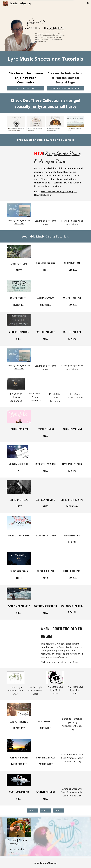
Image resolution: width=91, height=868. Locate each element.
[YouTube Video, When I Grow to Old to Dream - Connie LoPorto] (22, 631)
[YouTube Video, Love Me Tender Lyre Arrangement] (45, 709)
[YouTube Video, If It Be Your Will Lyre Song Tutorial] (75, 384)
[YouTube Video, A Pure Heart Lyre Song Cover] (45, 251)
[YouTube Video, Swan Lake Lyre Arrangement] (45, 780)
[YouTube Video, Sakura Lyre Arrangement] (45, 523)
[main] (45, 59)
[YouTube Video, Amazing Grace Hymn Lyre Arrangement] (45, 286)
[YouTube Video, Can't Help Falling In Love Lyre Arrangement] (45, 320)
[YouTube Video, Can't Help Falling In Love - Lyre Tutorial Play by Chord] (72, 320)
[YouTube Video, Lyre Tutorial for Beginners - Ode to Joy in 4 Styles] (72, 487)
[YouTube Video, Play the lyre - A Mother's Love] (75, 677)
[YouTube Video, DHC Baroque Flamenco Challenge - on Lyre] (72, 709)
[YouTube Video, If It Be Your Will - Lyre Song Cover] (55, 384)
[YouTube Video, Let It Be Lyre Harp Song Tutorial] (72, 417)
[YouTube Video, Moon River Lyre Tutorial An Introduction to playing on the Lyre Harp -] (72, 452)
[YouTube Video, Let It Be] (45, 417)
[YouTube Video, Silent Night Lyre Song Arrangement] (45, 558)
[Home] (32, 811)
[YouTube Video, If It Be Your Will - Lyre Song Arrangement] (35, 384)
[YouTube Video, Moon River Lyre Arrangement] (45, 452)
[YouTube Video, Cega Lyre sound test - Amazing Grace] (72, 780)
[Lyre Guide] (45, 811)
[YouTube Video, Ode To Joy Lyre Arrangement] (45, 487)
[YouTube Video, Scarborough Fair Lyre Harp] (35, 678)
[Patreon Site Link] (26, 89)
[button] (88, 3)
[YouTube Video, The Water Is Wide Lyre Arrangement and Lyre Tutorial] (72, 594)
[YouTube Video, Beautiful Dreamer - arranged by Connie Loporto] (72, 745)
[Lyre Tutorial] (59, 811)
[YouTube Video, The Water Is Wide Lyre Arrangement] (45, 594)
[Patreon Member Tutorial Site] (65, 89)
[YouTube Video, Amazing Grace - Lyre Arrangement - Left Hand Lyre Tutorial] (72, 286)
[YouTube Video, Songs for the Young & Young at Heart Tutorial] (19, 156)
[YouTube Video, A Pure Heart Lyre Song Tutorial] (72, 251)
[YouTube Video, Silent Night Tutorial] (72, 558)
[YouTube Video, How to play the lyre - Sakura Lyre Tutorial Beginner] (72, 523)
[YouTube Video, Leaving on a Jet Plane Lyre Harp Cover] (45, 210)
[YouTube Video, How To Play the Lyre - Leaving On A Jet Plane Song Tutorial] (72, 210)
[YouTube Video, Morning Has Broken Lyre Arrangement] (45, 745)
